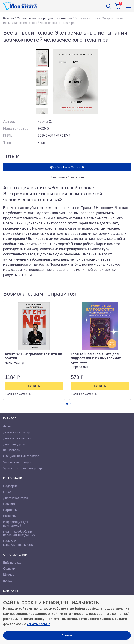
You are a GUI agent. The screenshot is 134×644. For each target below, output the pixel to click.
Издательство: (16, 129)
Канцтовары (12, 450)
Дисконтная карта (16, 498)
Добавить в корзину (67, 167)
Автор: (9, 122)
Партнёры (10, 510)
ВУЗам (8, 581)
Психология (64, 18)
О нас (7, 492)
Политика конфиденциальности (18, 543)
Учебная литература (18, 462)
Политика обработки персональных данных (19, 533)
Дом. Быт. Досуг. (14, 444)
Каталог (9, 18)
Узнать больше (38, 624)
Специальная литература (35, 18)
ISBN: (8, 136)
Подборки (10, 486)
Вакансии (10, 516)
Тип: (7, 143)
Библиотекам (12, 563)
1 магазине (76, 177)
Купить (34, 386)
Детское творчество (17, 438)
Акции (7, 426)
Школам (9, 575)
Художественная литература (23, 468)
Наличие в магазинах (18, 394)
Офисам (9, 569)
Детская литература (17, 432)
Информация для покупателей (16, 524)
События (9, 504)
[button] (67, 404)
